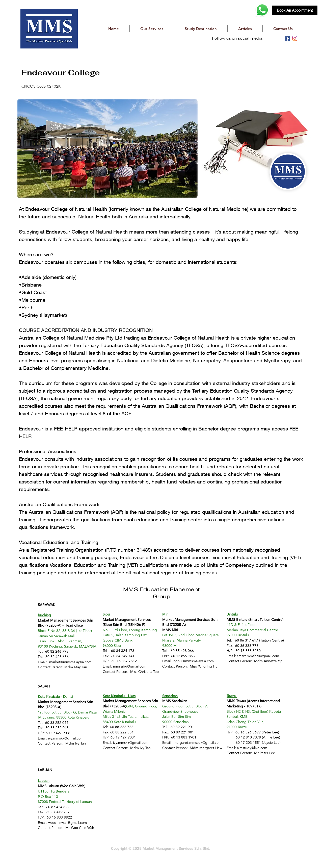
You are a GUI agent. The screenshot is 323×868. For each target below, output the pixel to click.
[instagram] (295, 38)
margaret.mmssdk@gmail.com (198, 743)
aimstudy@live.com (252, 748)
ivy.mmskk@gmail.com (66, 738)
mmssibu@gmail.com (130, 666)
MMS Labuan (48, 786)
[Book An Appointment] (295, 10)
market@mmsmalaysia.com (70, 662)
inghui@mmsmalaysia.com (193, 661)
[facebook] (287, 38)
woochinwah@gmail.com (68, 823)
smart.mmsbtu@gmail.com (258, 656)
